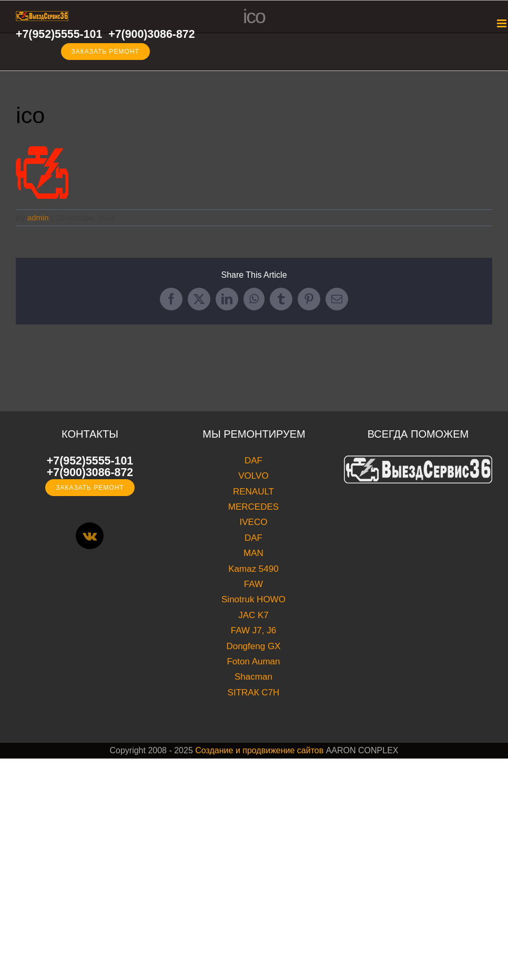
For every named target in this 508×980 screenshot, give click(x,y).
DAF (253, 461)
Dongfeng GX (253, 646)
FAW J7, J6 (253, 630)
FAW (253, 584)
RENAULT (253, 492)
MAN (253, 553)
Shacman (253, 677)
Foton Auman (253, 661)
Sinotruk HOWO (253, 599)
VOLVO (253, 476)
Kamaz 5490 (253, 569)
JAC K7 (253, 615)
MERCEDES (253, 507)
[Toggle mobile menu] (502, 23)
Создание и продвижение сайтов (259, 750)
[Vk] (90, 536)
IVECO (254, 522)
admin (38, 218)
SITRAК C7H (254, 693)
